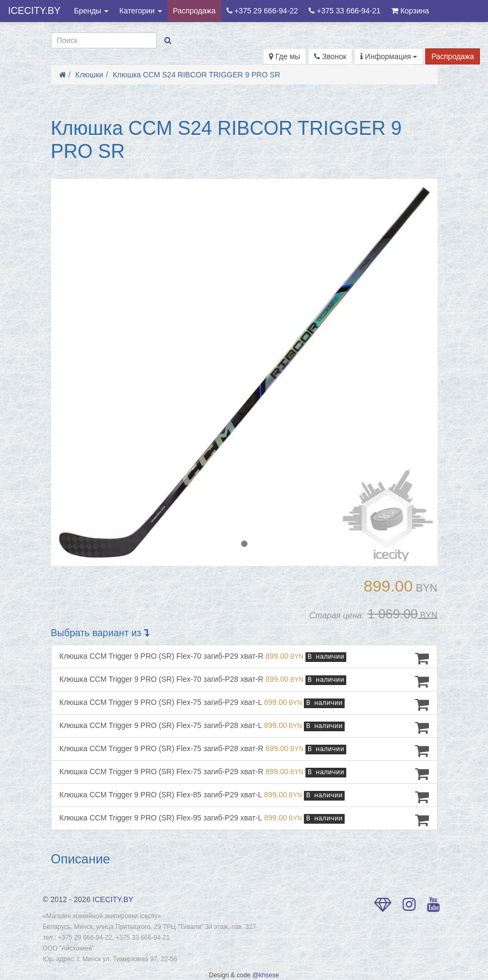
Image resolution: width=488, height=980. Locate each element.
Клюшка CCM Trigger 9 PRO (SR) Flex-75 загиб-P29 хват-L (244, 704)
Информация (389, 56)
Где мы (285, 56)
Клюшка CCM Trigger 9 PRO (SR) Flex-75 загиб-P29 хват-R (244, 774)
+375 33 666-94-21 (345, 11)
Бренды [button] (92, 11)
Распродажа (194, 11)
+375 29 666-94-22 (263, 11)
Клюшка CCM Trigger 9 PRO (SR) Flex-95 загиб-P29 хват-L (244, 820)
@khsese (266, 975)
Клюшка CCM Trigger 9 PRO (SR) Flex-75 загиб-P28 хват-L (244, 727)
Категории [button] (141, 11)
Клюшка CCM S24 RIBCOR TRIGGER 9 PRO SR (196, 75)
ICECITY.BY (34, 11)
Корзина (410, 11)
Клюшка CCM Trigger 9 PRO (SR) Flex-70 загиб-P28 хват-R (244, 681)
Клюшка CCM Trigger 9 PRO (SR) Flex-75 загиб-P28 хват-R (244, 751)
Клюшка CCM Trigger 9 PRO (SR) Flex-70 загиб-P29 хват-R (244, 658)
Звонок (330, 56)
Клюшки (89, 75)
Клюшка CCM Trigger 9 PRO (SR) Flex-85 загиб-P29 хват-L (244, 797)
